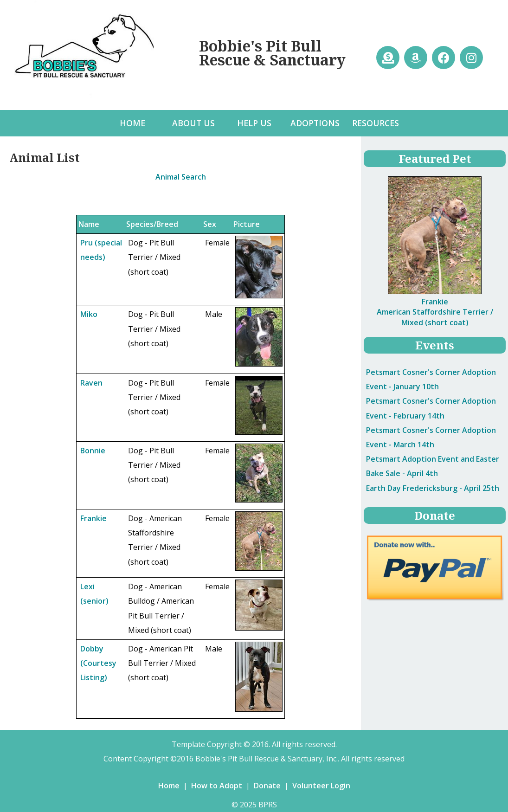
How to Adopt (217, 786)
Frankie (93, 518)
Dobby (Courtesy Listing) (98, 663)
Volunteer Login (321, 786)
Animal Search (181, 177)
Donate (267, 786)
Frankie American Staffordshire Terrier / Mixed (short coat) (435, 312)
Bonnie (93, 451)
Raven (91, 383)
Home (169, 786)
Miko (89, 314)
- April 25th (433, 488)
